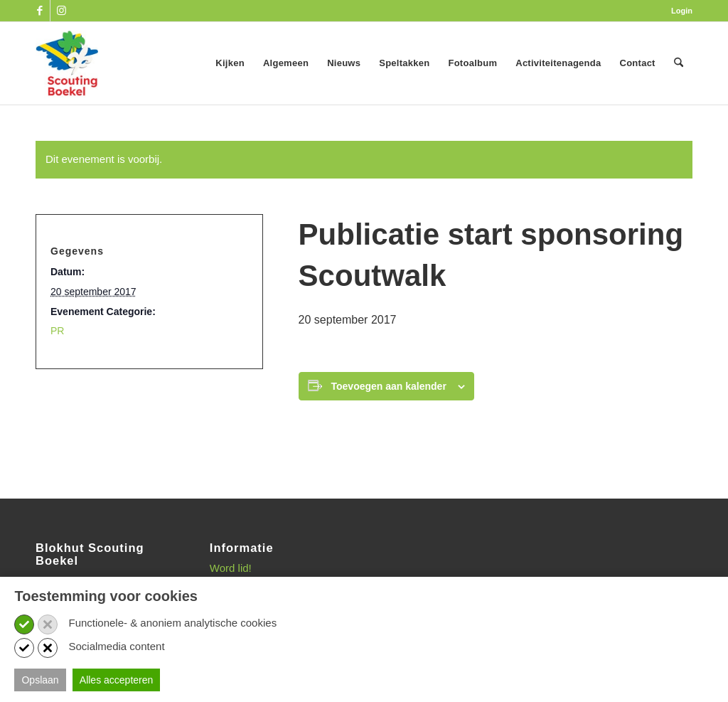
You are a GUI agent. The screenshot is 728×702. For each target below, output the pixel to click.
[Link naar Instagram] (61, 11)
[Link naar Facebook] (39, 11)
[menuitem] (678, 11)
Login (682, 11)
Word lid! (231, 568)
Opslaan (40, 680)
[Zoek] (679, 63)
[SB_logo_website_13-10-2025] (67, 63)
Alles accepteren (117, 680)
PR (57, 331)
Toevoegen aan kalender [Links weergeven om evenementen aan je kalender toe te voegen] (389, 386)
